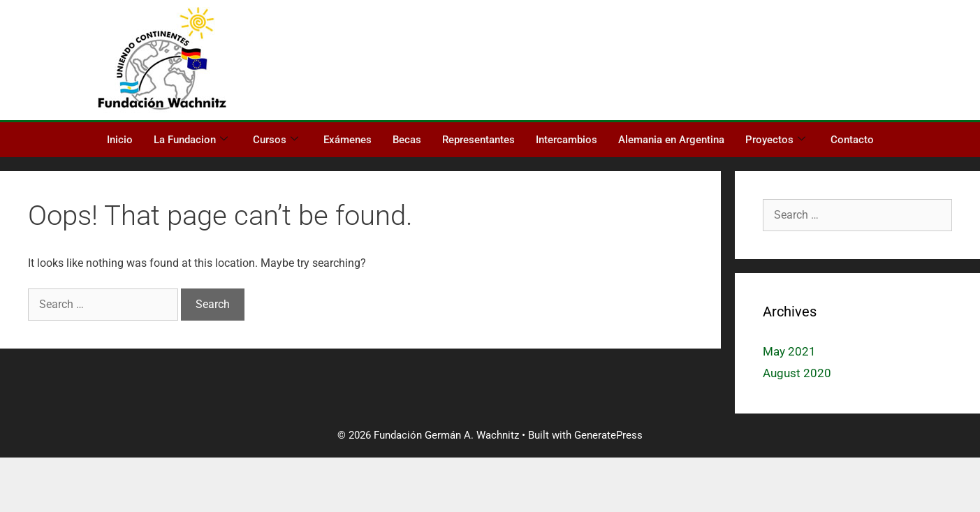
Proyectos (775, 140)
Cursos (276, 140)
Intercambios (566, 140)
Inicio (120, 140)
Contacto (852, 140)
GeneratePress (608, 435)
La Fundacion (191, 140)
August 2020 (797, 373)
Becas (407, 140)
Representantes (478, 140)
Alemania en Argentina (671, 140)
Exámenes (348, 140)
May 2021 (789, 351)
